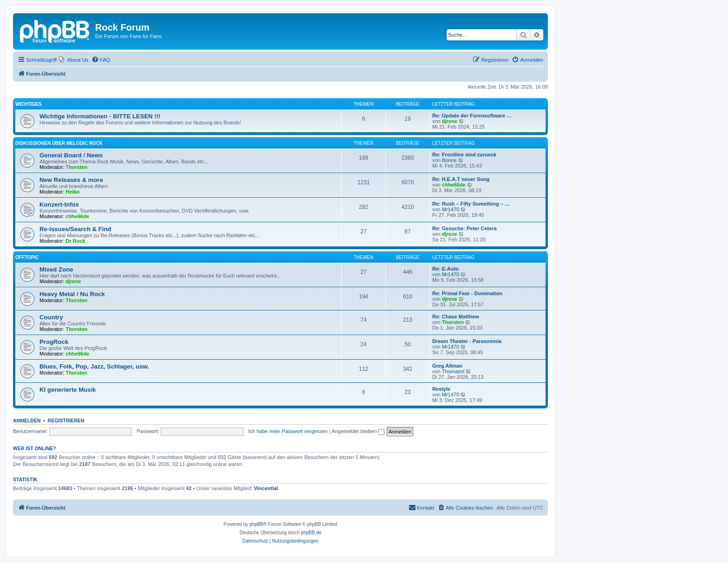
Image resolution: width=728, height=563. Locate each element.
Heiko (72, 192)
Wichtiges (29, 104)
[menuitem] (74, 60)
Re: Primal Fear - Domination (467, 293)
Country (51, 317)
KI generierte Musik (68, 390)
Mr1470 (451, 209)
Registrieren (66, 421)
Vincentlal (266, 488)
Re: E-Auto (445, 269)
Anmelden (27, 421)
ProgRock (54, 342)
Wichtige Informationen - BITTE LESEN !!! (100, 116)
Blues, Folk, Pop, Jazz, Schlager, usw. (94, 366)
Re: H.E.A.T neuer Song (461, 179)
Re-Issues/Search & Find (75, 229)
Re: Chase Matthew (456, 317)
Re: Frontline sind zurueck (464, 155)
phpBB (256, 524)
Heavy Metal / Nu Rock (72, 294)
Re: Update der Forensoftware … (472, 116)
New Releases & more (71, 180)
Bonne (449, 160)
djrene (450, 121)
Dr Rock (75, 241)
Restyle (441, 389)
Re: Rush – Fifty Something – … (471, 204)
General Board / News (71, 155)
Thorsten (76, 167)
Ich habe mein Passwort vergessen (288, 431)
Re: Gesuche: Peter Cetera (465, 228)
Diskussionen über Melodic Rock (59, 143)
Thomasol (453, 371)
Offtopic (27, 257)
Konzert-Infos (59, 204)
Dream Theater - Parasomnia (467, 341)
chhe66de (454, 185)
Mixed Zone (56, 269)
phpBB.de (311, 533)
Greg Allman (447, 366)
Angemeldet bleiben (358, 431)
